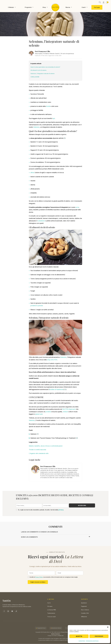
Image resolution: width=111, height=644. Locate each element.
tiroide (48, 106)
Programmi (28, 7)
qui (54, 119)
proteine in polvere (37, 306)
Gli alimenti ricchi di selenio (38, 70)
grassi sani (39, 414)
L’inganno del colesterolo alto (39, 453)
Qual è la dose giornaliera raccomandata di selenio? (45, 67)
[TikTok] (16, 611)
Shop (44, 7)
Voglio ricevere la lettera (38, 582)
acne (77, 207)
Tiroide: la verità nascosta (37, 450)
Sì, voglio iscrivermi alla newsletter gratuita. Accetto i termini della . (40, 510)
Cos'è (49, 603)
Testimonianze (51, 613)
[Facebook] (4, 611)
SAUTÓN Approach (69, 409)
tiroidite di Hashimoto (56, 390)
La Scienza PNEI (52, 610)
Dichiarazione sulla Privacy (92, 641)
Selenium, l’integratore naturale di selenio (43, 74)
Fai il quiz (97, 7)
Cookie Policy (82, 641)
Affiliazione (84, 617)
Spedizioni (84, 603)
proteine (48, 412)
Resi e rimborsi (85, 610)
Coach (84, 7)
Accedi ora (82, 506)
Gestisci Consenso (56, 634)
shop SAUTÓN (52, 360)
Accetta (79, 636)
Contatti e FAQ (85, 613)
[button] (108, 627)
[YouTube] (12, 611)
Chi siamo (50, 606)
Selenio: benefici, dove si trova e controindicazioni (46, 446)
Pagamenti (84, 606)
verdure (65, 412)
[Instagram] (8, 611)
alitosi (32, 173)
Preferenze (99, 636)
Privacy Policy (39, 577)
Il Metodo (11, 7)
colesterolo (41, 221)
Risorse (68, 7)
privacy (61, 510)
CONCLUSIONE (35, 77)
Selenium (37, 127)
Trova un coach (52, 617)
